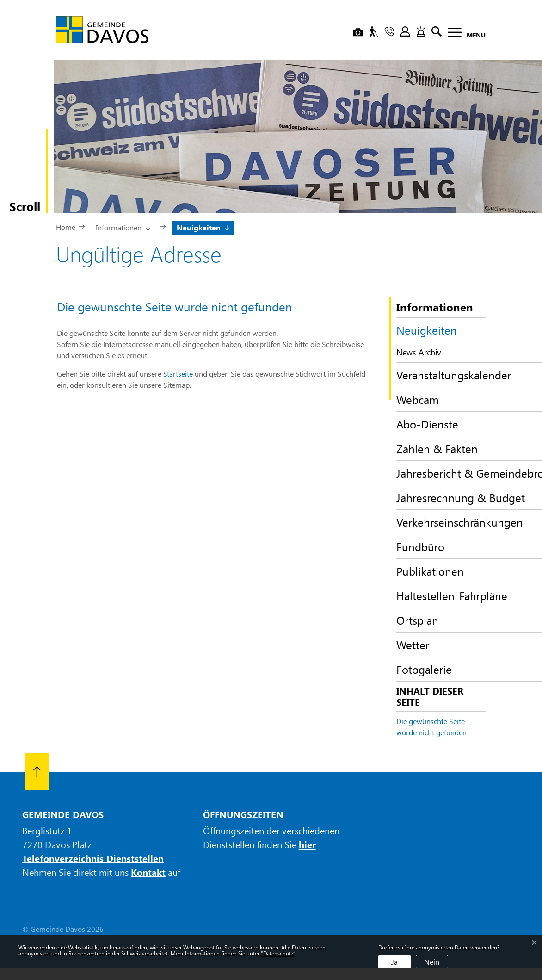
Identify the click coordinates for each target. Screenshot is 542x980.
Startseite (178, 374)
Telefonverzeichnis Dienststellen (93, 858)
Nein (432, 962)
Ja (394, 962)
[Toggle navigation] (464, 34)
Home (66, 227)
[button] (122, 227)
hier (307, 844)
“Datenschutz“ (278, 953)
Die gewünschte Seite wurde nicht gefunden (431, 727)
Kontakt (148, 872)
